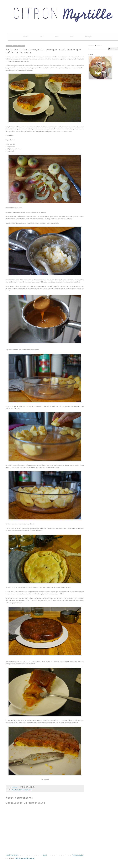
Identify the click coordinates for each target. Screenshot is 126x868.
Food (42, 37)
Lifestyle (88, 37)
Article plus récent (12, 855)
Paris (72, 37)
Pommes (23, 790)
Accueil (26, 37)
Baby (57, 37)
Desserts (14, 790)
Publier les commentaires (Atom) (25, 858)
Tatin (30, 790)
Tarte (27, 790)
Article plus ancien (78, 855)
